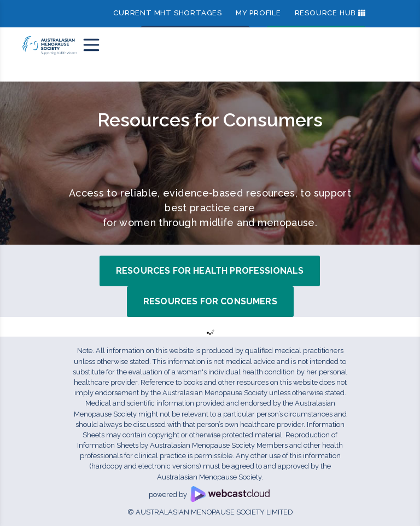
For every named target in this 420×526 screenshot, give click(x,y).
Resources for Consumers (210, 301)
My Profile (258, 13)
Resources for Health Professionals (210, 271)
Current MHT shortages (168, 13)
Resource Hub (326, 13)
